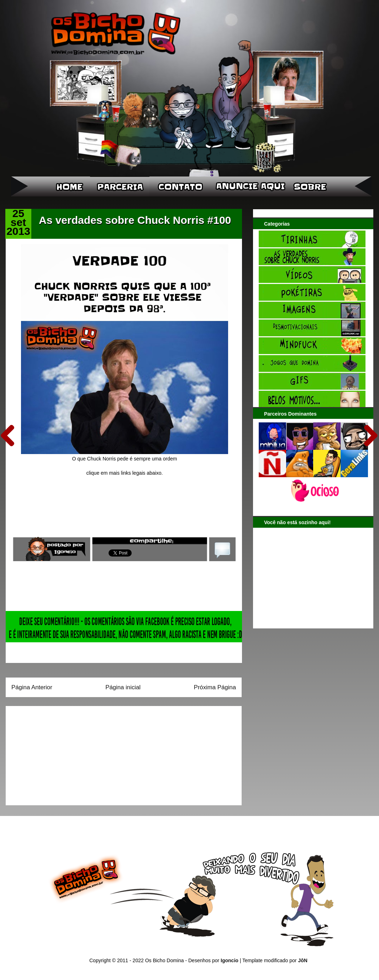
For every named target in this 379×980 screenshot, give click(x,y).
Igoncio (230, 960)
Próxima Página (215, 687)
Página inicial (123, 687)
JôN (302, 960)
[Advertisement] (56, 753)
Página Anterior (32, 687)
